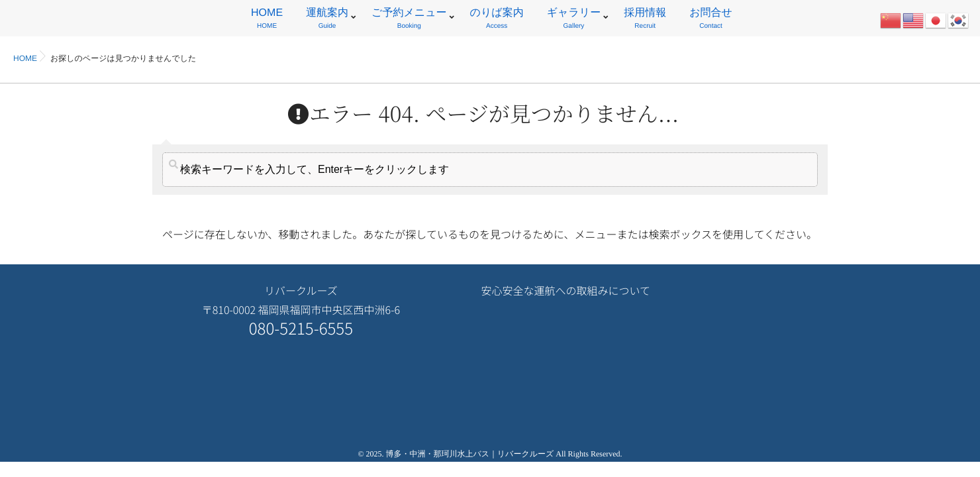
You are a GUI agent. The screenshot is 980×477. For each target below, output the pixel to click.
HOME (267, 20)
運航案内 (327, 20)
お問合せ (711, 20)
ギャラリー (574, 20)
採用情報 (645, 20)
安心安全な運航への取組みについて (565, 290)
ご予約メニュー (409, 20)
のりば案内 (497, 20)
